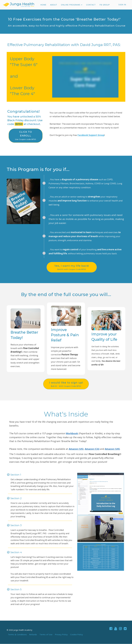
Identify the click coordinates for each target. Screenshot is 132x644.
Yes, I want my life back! (74, 267)
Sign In (122, 5)
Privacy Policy (61, 635)
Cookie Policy (77, 635)
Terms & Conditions (17, 635)
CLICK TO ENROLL (26, 135)
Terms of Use (46, 635)
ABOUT (53, 5)
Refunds (33, 635)
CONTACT (91, 5)
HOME (43, 5)
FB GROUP (104, 5)
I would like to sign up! (66, 384)
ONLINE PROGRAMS (71, 5)
